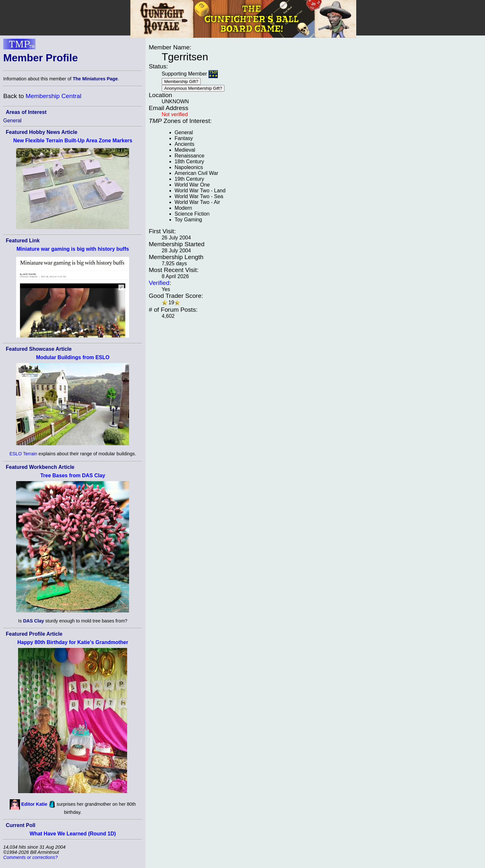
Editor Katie (34, 804)
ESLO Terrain (23, 454)
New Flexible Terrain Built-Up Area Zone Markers (73, 141)
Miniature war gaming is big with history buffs (73, 249)
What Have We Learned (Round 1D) (73, 834)
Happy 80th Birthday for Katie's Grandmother (73, 642)
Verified (159, 283)
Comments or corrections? (30, 857)
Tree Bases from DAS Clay (73, 475)
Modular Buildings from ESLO (73, 357)
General (12, 121)
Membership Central (53, 96)
